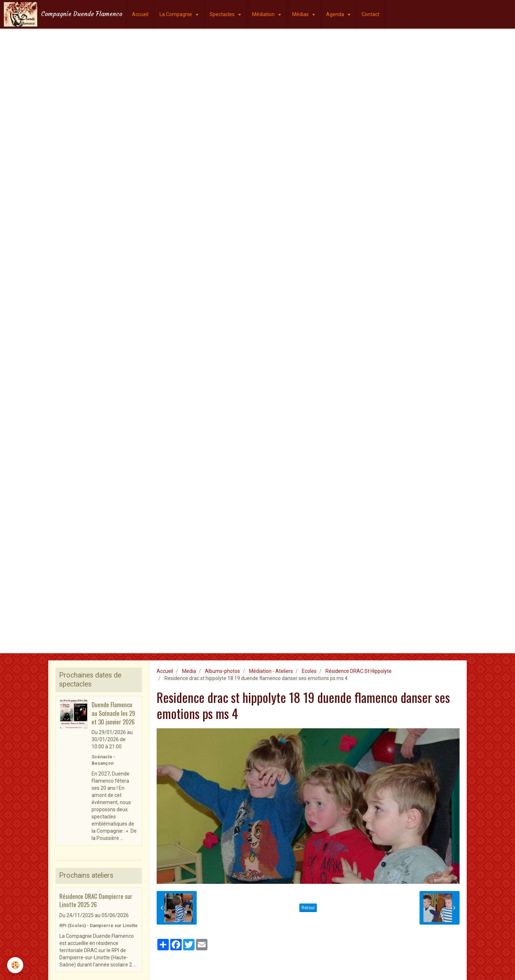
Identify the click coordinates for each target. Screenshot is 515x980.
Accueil (140, 14)
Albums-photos (222, 671)
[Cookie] (15, 965)
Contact (371, 14)
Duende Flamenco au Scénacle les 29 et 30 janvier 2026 (113, 713)
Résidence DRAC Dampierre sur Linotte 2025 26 (96, 900)
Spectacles (223, 14)
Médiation (264, 14)
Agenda (336, 14)
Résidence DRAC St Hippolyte (359, 671)
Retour (308, 908)
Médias (301, 14)
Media (189, 671)
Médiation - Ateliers (271, 671)
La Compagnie (176, 14)
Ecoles (309, 671)
